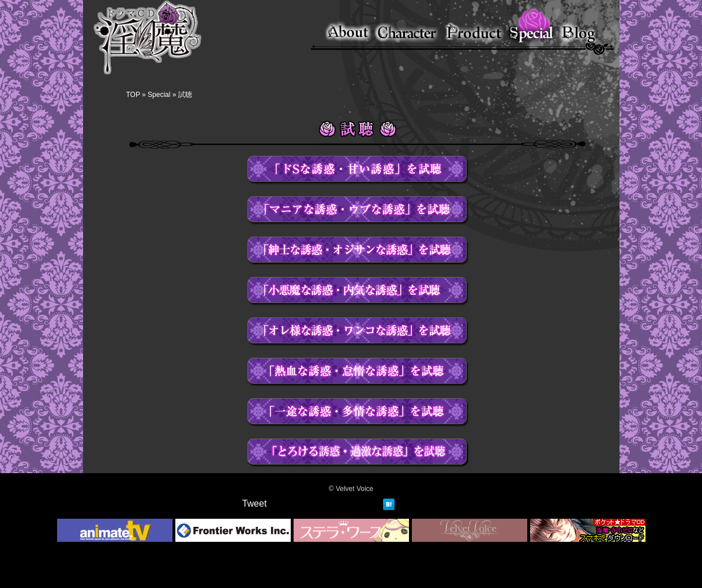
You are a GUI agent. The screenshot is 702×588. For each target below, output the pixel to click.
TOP (133, 95)
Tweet (255, 503)
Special (159, 95)
